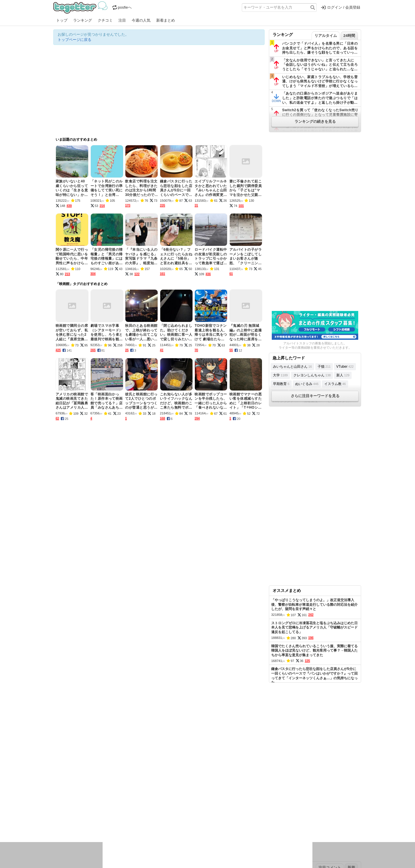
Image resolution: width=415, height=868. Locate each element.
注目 (122, 20)
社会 (84, 817)
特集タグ (61, 836)
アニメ (231, 817)
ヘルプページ (191, 781)
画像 (94, 825)
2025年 (134, 799)
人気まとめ (105, 781)
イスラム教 (335, 384)
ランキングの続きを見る (315, 121)
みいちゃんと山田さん (292, 367)
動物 (104, 825)
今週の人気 (141, 20)
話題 (74, 817)
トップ (62, 20)
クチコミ (105, 20)
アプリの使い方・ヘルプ (225, 781)
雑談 (158, 817)
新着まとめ (166, 20)
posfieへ (122, 7)
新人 (343, 375)
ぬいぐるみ (307, 384)
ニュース (61, 817)
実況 (104, 817)
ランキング (83, 20)
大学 (280, 375)
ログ (131, 817)
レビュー (144, 817)
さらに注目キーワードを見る (315, 396)
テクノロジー (185, 817)
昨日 (67, 799)
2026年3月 (102, 799)
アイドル (216, 817)
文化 (202, 817)
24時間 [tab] (349, 36)
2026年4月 (82, 799)
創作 (57, 825)
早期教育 (281, 384)
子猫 (324, 367)
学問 (168, 817)
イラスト (71, 825)
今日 (57, 799)
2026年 (119, 799)
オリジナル (168, 781)
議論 (94, 817)
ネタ (84, 825)
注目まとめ (63, 781)
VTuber (345, 367)
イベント (117, 817)
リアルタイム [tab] (326, 36)
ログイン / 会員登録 (341, 7)
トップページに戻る (74, 40)
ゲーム (245, 817)
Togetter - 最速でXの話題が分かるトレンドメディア (81, 7)
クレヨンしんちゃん (312, 375)
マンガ (258, 817)
